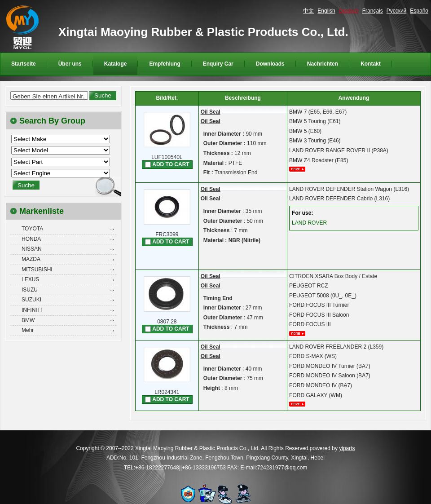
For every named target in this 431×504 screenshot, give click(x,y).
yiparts (347, 448)
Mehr (28, 330)
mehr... (300, 169)
